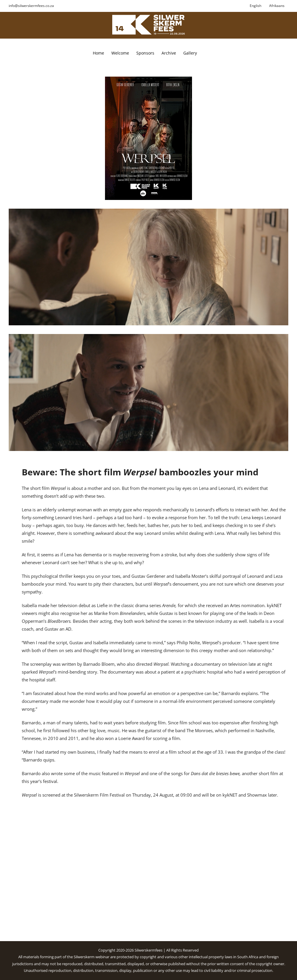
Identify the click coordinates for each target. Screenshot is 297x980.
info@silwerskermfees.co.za (31, 6)
